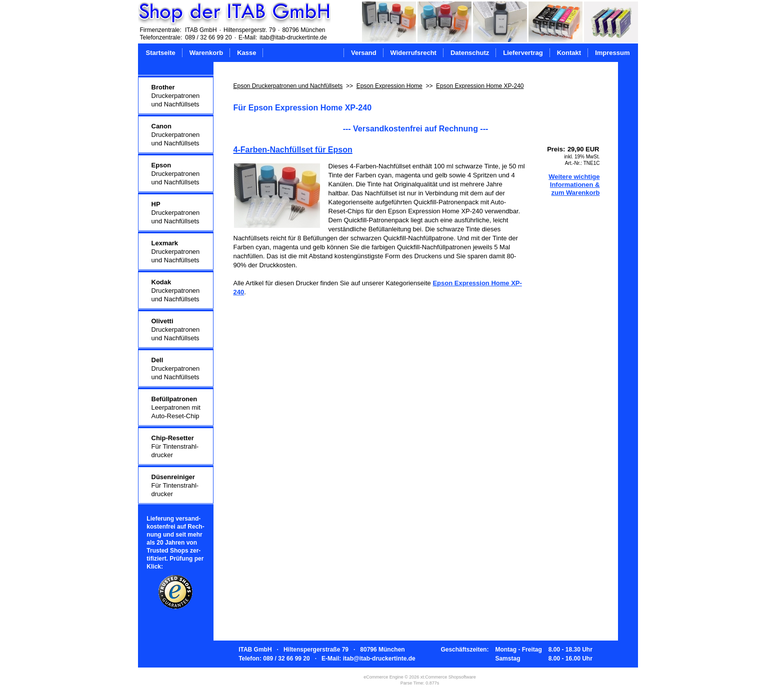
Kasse (246, 53)
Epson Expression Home (389, 86)
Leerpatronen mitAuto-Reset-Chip (176, 407)
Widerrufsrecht (413, 53)
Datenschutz (470, 53)
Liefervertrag (523, 53)
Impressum (612, 53)
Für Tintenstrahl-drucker (175, 446)
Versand (364, 53)
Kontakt (569, 53)
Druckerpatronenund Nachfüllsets (176, 96)
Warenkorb (206, 53)
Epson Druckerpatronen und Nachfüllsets (288, 86)
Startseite (161, 53)
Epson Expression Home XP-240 (480, 86)
